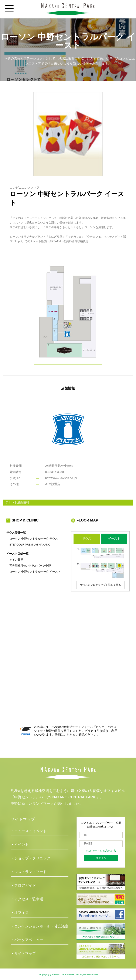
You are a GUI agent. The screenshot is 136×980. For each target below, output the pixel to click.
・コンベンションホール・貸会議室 (40, 926)
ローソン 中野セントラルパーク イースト (35, 572)
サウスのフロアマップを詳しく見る (101, 585)
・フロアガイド (23, 885)
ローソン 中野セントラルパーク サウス (34, 539)
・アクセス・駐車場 (27, 899)
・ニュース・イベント (29, 831)
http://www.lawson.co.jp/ (61, 478)
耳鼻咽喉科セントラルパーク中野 (30, 566)
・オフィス (20, 913)
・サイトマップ (23, 954)
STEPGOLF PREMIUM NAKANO (30, 545)
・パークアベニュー (27, 940)
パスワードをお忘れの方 (101, 851)
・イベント (20, 845)
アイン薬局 (16, 560)
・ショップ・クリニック (30, 858)
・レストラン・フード (29, 872)
